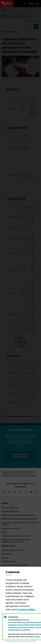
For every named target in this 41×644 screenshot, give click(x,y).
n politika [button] (26, 609)
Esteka (38, 637)
